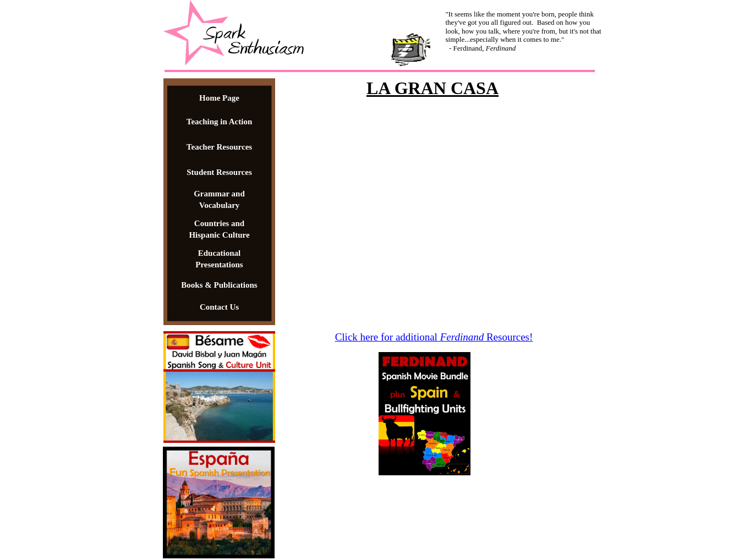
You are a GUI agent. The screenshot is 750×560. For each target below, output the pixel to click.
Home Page (219, 98)
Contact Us (219, 307)
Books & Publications (219, 285)
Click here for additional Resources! (434, 337)
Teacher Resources (219, 147)
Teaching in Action (219, 122)
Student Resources (219, 172)
